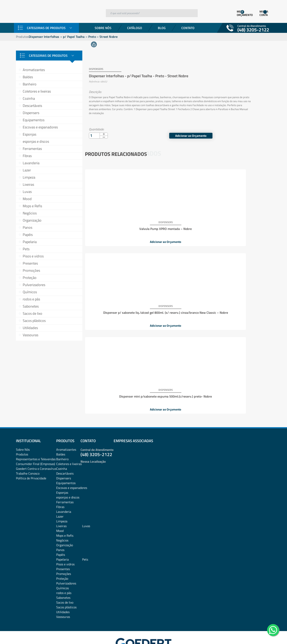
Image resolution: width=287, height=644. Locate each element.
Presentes (30, 263)
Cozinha (29, 98)
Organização (32, 220)
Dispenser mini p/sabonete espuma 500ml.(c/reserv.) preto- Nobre (238, 222)
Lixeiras (28, 184)
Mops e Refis (32, 206)
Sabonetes (31, 306)
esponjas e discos (36, 141)
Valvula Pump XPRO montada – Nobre (115, 220)
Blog (162, 28)
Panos (28, 227)
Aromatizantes (34, 70)
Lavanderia (31, 163)
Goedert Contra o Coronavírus (36, 443)
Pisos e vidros (33, 256)
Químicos (30, 292)
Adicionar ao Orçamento (243, 130)
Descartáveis (32, 106)
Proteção (30, 278)
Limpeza (29, 177)
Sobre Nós (103, 28)
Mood (27, 199)
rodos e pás (31, 299)
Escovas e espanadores (40, 127)
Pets (26, 249)
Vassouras (30, 335)
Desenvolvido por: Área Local (253, 635)
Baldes (28, 77)
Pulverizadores (34, 285)
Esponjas (29, 134)
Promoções (31, 270)
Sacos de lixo (32, 313)
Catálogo (135, 28)
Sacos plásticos (34, 321)
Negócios (30, 213)
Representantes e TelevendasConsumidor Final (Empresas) (36, 436)
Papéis (28, 235)
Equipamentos (34, 120)
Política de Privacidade (31, 453)
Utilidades (30, 328)
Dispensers (31, 113)
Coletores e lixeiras (37, 91)
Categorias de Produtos (46, 28)
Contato (188, 28)
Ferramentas (32, 149)
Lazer (27, 170)
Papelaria (30, 242)
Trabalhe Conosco (28, 448)
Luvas (27, 192)
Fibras (27, 156)
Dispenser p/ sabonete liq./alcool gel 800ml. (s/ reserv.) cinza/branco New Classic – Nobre (177, 223)
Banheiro (30, 84)
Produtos (22, 37)
